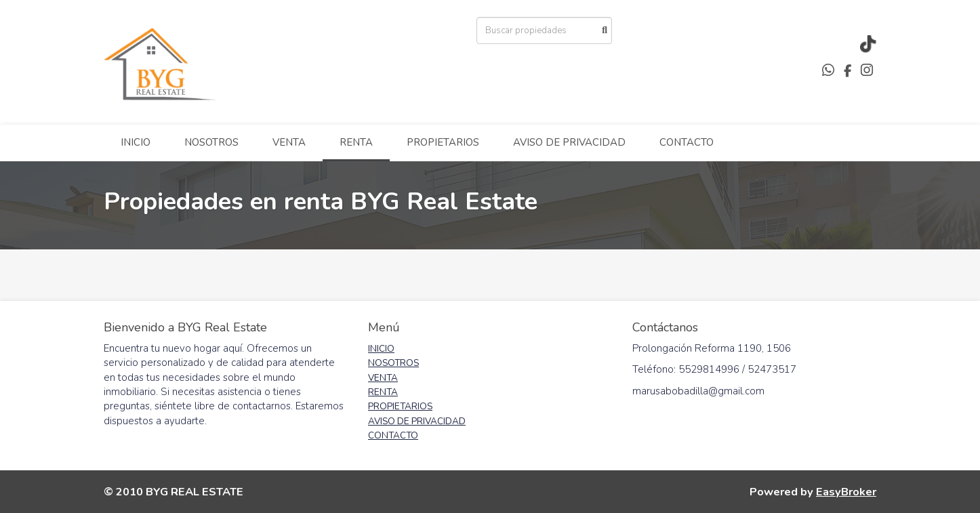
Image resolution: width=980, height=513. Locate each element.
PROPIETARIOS (443, 142)
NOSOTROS (211, 142)
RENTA (356, 142)
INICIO (136, 142)
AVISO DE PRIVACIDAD (569, 142)
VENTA (289, 142)
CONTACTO (687, 142)
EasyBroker (846, 492)
